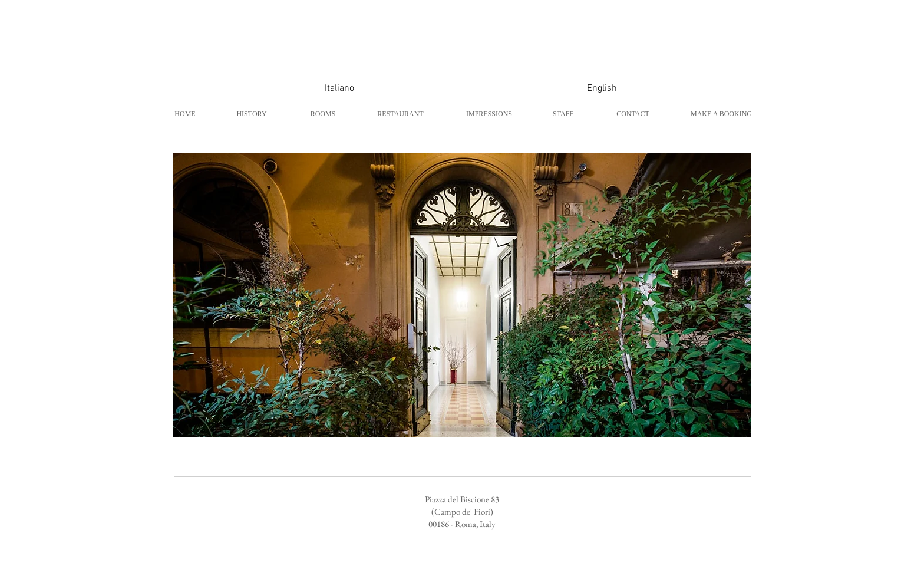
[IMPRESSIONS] (489, 114)
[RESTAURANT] (400, 114)
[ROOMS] (323, 114)
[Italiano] (339, 88)
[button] (462, 295)
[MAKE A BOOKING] (721, 114)
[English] (602, 88)
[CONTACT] (633, 114)
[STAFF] (563, 114)
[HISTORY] (252, 114)
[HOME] (185, 114)
